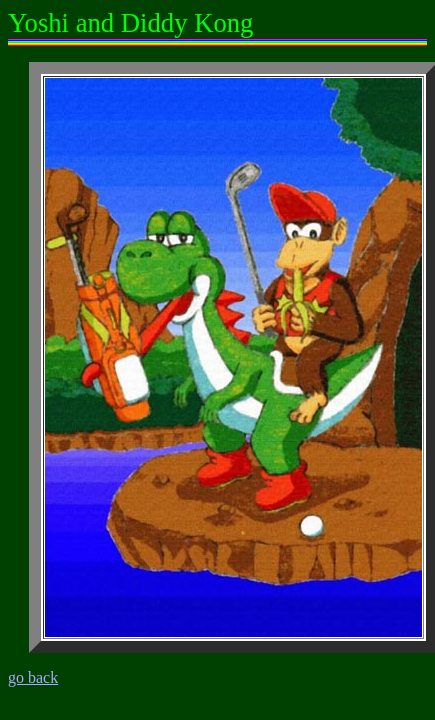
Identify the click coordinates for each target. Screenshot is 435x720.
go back (33, 677)
